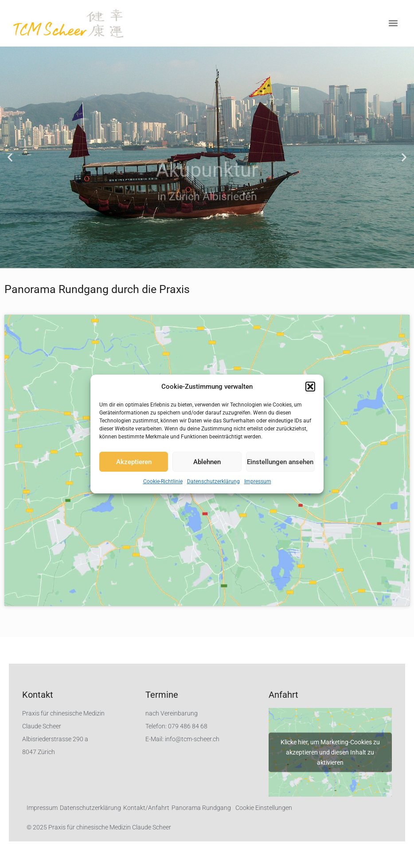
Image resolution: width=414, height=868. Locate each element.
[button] (310, 387)
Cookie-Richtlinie (163, 481)
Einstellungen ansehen (280, 462)
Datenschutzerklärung (213, 481)
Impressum (258, 481)
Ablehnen (207, 462)
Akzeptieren (134, 462)
